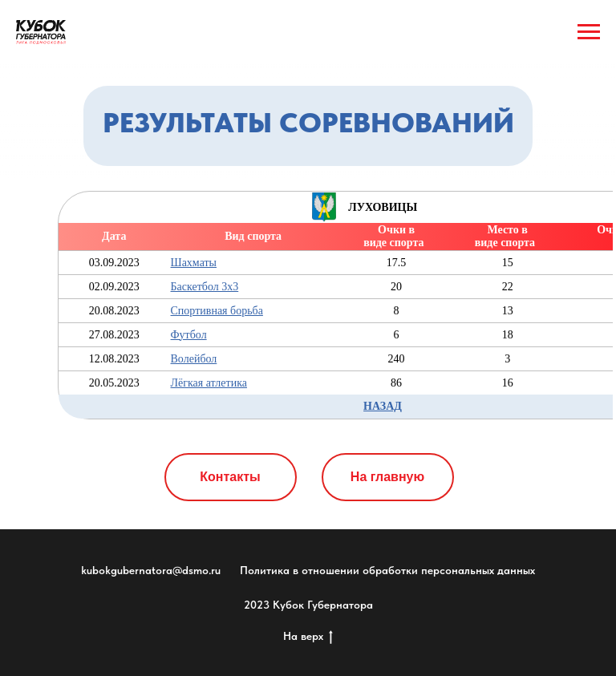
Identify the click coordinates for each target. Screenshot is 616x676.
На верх (308, 637)
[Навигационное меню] (589, 32)
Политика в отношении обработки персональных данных (387, 570)
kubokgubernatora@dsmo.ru (151, 570)
